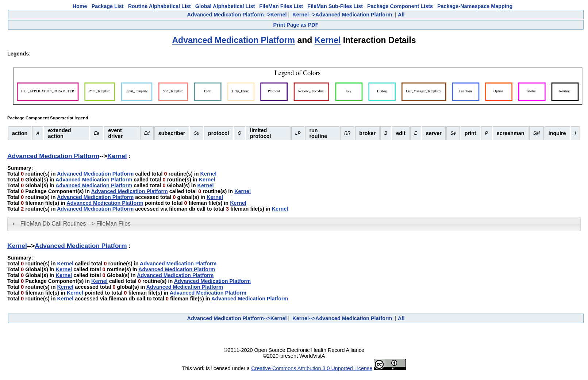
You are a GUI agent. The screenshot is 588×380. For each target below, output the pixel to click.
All (401, 15)
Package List (108, 6)
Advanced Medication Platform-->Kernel (237, 15)
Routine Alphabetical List (160, 6)
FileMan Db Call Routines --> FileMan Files (76, 224)
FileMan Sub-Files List (335, 6)
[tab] (294, 224)
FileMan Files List (281, 6)
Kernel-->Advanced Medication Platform (342, 15)
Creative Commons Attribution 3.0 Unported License (312, 368)
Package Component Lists (400, 6)
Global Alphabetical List (225, 6)
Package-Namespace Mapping (475, 6)
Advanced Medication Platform (233, 40)
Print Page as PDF (296, 25)
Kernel (328, 40)
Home (80, 6)
